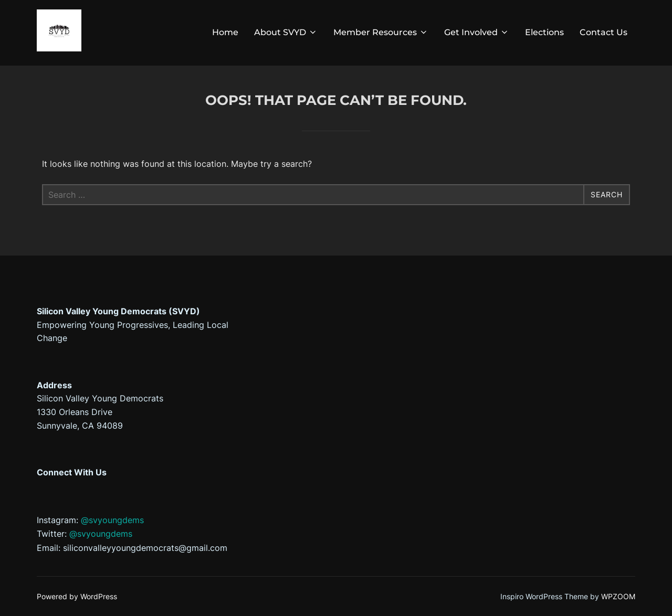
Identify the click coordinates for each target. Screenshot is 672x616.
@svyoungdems (112, 520)
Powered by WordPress (77, 596)
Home (225, 32)
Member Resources (381, 32)
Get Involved (477, 32)
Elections (544, 32)
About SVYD (286, 32)
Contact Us (603, 32)
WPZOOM (618, 596)
